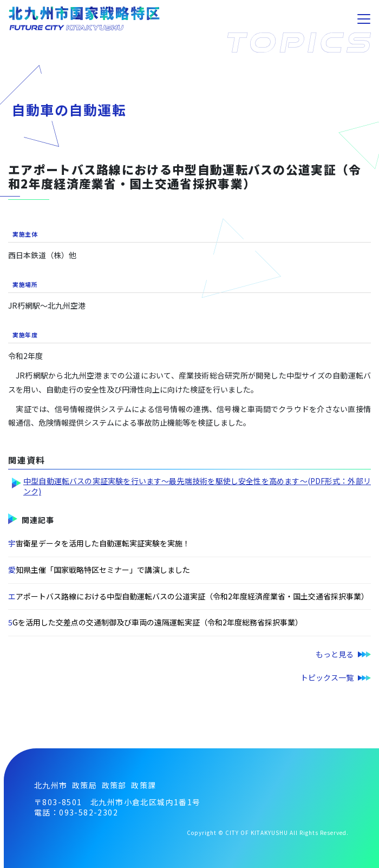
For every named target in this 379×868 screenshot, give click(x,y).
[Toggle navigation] (364, 19)
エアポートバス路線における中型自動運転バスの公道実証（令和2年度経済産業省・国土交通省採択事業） (188, 596)
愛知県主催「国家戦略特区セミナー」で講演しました (99, 570)
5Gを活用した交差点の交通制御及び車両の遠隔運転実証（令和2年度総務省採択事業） (155, 622)
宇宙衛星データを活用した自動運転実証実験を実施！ (99, 543)
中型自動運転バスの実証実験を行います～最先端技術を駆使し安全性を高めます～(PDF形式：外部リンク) (197, 487)
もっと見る (335, 654)
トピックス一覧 (327, 677)
